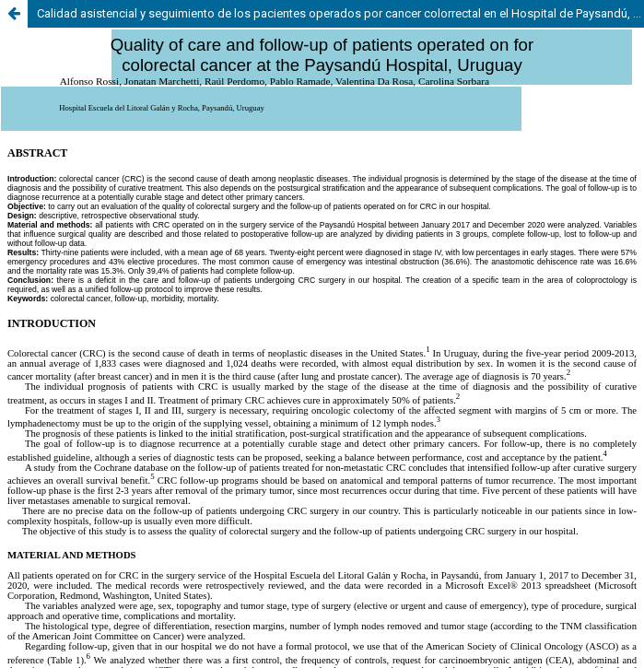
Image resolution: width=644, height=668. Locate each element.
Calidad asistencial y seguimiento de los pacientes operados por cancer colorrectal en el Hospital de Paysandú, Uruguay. (340, 13)
